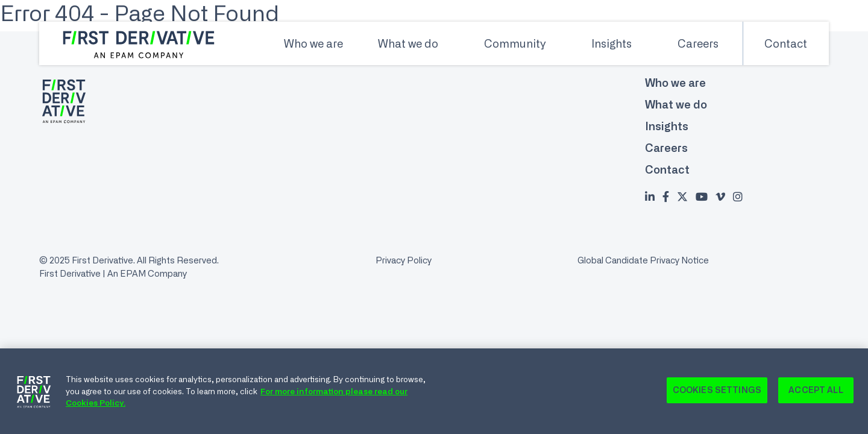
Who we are (313, 43)
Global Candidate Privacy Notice (643, 260)
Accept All (816, 394)
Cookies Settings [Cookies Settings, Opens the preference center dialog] (717, 394)
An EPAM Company (147, 273)
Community (515, 43)
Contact (786, 43)
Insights (612, 43)
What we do (408, 43)
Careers (698, 43)
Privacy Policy (404, 260)
